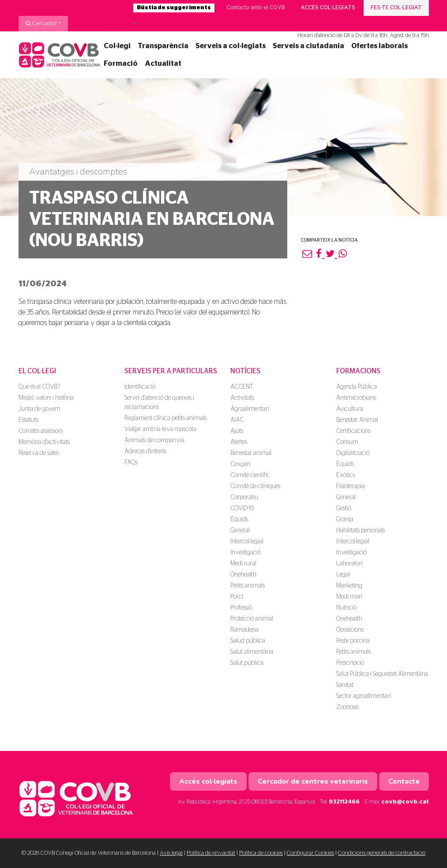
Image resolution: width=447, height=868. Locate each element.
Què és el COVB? (39, 387)
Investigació (246, 553)
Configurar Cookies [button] (310, 853)
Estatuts (28, 420)
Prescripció (350, 663)
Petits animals (248, 586)
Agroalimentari (250, 409)
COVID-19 (242, 508)
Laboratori (349, 564)
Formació (121, 64)
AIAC (237, 420)
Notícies (245, 371)
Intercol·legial (247, 542)
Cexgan (240, 464)
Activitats (242, 398)
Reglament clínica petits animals (165, 418)
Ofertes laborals (379, 46)
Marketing (349, 586)
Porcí (237, 597)
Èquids (239, 519)
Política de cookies (261, 853)
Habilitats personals (361, 531)
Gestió (344, 508)
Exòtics (346, 475)
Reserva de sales (39, 453)
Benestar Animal (357, 420)
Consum (347, 442)
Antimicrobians (356, 398)
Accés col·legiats (328, 8)
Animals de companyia (154, 440)
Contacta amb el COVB (256, 8)
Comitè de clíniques (255, 486)
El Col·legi (37, 371)
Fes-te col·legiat (396, 8)
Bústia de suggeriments (174, 8)
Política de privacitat (211, 853)
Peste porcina (353, 641)
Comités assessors (41, 431)
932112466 (344, 802)
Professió (241, 608)
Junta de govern (39, 409)
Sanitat (345, 685)
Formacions (358, 371)
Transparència (163, 46)
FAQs (131, 462)
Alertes (239, 442)
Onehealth (243, 575)
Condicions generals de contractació (382, 853)
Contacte (404, 781)
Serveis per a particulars (171, 371)
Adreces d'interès (145, 451)
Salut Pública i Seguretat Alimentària (382, 674)
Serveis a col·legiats (231, 46)
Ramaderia (244, 630)
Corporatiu (244, 497)
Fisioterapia (351, 486)
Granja (345, 519)
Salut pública (247, 663)
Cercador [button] (41, 23)
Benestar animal (251, 453)
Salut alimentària (252, 652)
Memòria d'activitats (44, 442)
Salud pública (248, 641)
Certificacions (353, 431)
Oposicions (350, 630)
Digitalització (353, 453)
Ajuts (237, 431)
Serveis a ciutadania (308, 46)
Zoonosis (347, 707)
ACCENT (242, 387)
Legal (343, 575)
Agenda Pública (357, 387)
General (240, 531)
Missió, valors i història (46, 398)
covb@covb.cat (405, 802)
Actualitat (163, 64)
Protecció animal (252, 619)
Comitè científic (250, 475)
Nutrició (346, 608)
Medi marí (349, 597)
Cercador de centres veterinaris (313, 781)
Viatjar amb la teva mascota (160, 429)
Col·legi (117, 46)
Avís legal (171, 853)
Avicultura (350, 409)
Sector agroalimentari (364, 696)
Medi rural (243, 564)
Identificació (140, 387)
